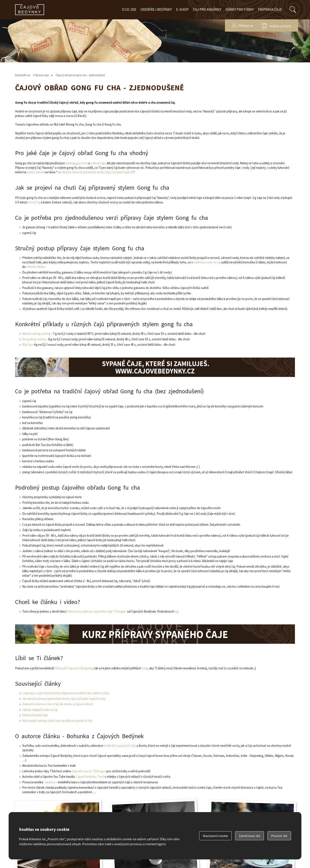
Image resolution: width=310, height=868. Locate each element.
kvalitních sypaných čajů (120, 746)
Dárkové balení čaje (35, 715)
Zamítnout (250, 836)
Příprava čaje (270, 9)
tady (145, 668)
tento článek (35, 172)
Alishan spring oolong (36, 334)
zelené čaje (98, 163)
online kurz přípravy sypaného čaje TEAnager (97, 611)
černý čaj (34, 202)
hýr (177, 611)
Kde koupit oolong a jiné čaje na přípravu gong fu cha (57, 721)
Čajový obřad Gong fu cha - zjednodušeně (80, 75)
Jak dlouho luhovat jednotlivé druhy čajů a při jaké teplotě (95, 172)
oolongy (71, 163)
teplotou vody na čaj (207, 262)
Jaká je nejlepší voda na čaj (40, 710)
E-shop (182, 9)
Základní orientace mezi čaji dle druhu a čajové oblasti (58, 704)
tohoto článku (36, 267)
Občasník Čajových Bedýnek (74, 668)
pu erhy (83, 163)
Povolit (279, 836)
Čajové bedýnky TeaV (90, 777)
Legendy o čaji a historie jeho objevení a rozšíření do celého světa (66, 693)
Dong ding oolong (34, 339)
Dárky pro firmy (240, 9)
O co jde (129, 9)
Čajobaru (50, 782)
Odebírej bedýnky (156, 9)
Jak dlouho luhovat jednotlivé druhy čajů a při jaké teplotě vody (64, 699)
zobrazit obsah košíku (276, 25)
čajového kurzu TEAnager (89, 771)
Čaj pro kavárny (207, 9)
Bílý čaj (27, 345)
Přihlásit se (246, 26)
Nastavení (215, 836)
